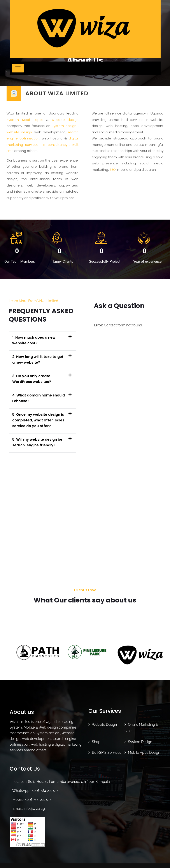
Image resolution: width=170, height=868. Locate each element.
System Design (140, 739)
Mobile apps (33, 120)
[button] (43, 341)
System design (64, 126)
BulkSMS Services (107, 750)
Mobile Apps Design (144, 750)
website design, (20, 132)
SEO (113, 170)
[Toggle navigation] (18, 68)
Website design (65, 120)
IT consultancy (55, 145)
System (13, 120)
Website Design (104, 722)
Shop (96, 739)
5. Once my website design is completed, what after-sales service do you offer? (38, 420)
